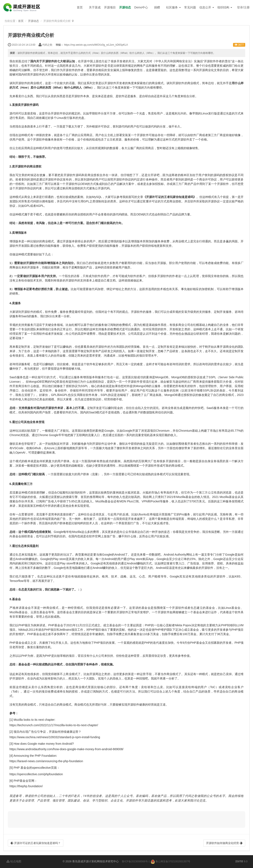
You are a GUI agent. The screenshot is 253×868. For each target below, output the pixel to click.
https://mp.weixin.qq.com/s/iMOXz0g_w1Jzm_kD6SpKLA (96, 45)
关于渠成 (95, 7)
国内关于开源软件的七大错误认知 (53, 61)
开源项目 (110, 7)
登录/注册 (243, 7)
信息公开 (207, 7)
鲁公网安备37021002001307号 (171, 861)
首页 (80, 7)
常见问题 (190, 7)
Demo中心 (141, 7)
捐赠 (157, 7)
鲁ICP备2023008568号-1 (136, 861)
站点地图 (14, 861)
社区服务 (173, 7)
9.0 (241, 862)
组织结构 (225, 7)
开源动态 (125, 7)
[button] (126, 820)
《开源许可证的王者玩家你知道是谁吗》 (170, 197)
